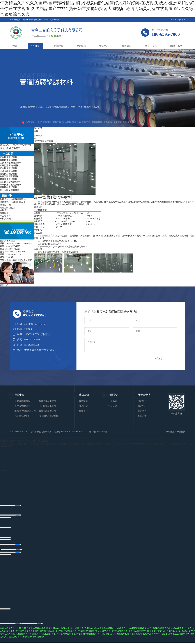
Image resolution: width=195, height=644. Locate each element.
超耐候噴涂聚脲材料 (10, 190)
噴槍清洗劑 (5, 219)
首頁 (15, 46)
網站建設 (170, 432)
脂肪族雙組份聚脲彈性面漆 (13, 199)
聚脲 (40, 122)
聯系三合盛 (176, 46)
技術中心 (104, 46)
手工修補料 (5, 216)
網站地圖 (182, 20)
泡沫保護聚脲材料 (9, 171)
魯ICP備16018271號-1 (99, 432)
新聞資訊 (127, 46)
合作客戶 (83, 411)
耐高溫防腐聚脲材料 (10, 176)
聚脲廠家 (118, 122)
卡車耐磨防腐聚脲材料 (11, 185)
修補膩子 (4, 213)
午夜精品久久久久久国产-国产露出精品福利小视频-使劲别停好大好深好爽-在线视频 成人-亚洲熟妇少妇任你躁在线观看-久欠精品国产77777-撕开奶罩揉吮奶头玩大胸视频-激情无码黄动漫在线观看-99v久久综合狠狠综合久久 (97, 9)
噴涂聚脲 (67, 122)
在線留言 (172, 20)
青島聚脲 (108, 122)
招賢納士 (142, 416)
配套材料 (58, 46)
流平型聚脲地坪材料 (10, 166)
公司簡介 (142, 401)
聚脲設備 (76, 122)
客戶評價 (83, 406)
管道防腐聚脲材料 (9, 174)
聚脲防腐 (57, 122)
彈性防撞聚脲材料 (9, 187)
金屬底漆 (4, 210)
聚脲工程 (86, 122)
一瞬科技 (181, 432)
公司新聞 (113, 401)
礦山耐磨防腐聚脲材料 (11, 182)
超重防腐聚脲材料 (9, 157)
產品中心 (35, 46)
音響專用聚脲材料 (9, 179)
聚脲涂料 (47, 122)
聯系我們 (142, 411)
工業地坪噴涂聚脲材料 (11, 163)
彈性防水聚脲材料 (9, 160)
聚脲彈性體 (97, 122)
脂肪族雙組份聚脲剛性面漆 (13, 202)
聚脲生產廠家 (129, 122)
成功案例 (81, 46)
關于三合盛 (151, 46)
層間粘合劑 (5, 205)
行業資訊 (113, 406)
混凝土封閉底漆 (7, 208)
